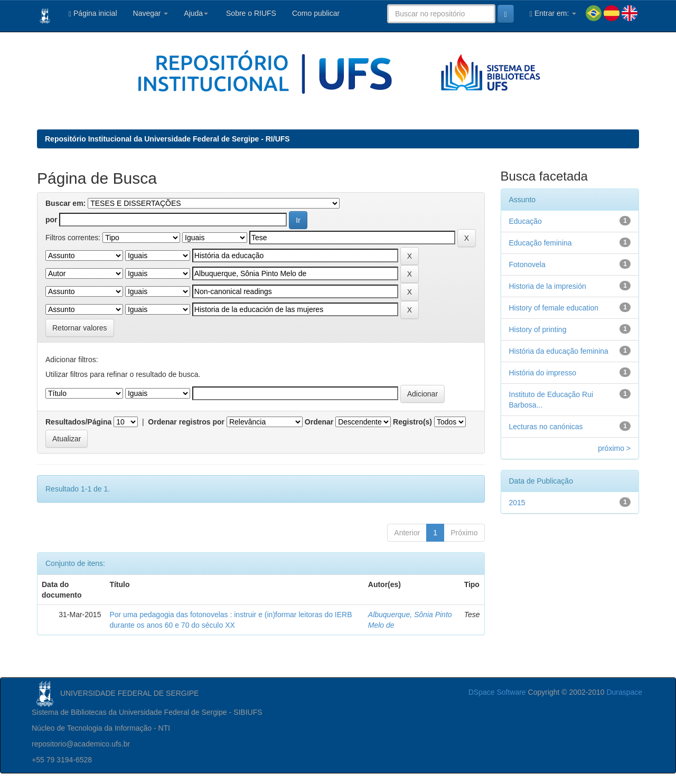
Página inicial (93, 13)
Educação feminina (541, 243)
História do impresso (543, 373)
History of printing (538, 329)
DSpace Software (497, 692)
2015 (517, 503)
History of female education (554, 308)
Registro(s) (412, 422)
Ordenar (319, 422)
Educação (525, 221)
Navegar (151, 13)
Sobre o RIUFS (250, 13)
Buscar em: (65, 203)
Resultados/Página (78, 422)
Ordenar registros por (186, 422)
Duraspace (624, 692)
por (51, 220)
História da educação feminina (559, 351)
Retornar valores (80, 328)
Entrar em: (553, 13)
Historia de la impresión (548, 286)
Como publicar (316, 13)
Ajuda (196, 13)
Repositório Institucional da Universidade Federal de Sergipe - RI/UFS (167, 139)
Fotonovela (527, 265)
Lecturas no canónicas (546, 427)
